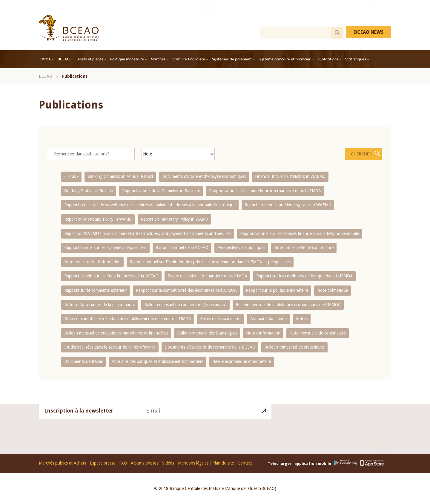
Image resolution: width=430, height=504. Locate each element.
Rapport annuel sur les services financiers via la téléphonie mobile (300, 233)
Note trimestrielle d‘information (92, 262)
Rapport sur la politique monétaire (277, 290)
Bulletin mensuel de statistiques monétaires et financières (116, 333)
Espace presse (103, 463)
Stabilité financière (189, 59)
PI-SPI (209, 13)
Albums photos (145, 463)
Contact (367, 434)
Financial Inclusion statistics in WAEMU (290, 176)
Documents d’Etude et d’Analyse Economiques (204, 176)
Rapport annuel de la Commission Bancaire (161, 191)
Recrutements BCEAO (239, 13)
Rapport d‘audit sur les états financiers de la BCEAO (111, 276)
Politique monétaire (127, 59)
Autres (302, 319)
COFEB (266, 13)
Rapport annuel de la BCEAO (182, 248)
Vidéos (168, 463)
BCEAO (64, 59)
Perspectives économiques (241, 248)
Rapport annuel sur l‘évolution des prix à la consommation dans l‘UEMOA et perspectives (210, 262)
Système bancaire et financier (285, 59)
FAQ (123, 463)
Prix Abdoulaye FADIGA (295, 13)
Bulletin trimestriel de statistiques (294, 347)
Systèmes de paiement (232, 59)
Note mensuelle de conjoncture (318, 333)
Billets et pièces (90, 59)
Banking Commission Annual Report (120, 176)
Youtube (371, 13)
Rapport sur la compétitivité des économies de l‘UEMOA (186, 290)
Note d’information (263, 333)
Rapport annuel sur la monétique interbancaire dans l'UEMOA (265, 191)
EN (386, 13)
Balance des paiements (221, 319)
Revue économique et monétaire (242, 361)
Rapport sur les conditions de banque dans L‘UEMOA (304, 276)
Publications (328, 59)
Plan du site (223, 463)
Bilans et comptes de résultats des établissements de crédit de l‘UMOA (128, 319)
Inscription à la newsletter (79, 418)
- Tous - (71, 176)
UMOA (46, 59)
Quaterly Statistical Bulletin (89, 191)
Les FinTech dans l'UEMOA (339, 13)
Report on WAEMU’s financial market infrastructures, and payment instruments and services (148, 233)
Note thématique (333, 290)
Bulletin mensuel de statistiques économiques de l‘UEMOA (288, 305)
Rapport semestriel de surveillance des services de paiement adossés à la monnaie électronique (150, 205)
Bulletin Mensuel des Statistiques (207, 333)
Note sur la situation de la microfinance (100, 305)
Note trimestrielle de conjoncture (304, 248)
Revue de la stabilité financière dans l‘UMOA (207, 276)
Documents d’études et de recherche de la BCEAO (210, 347)
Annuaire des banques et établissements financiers (158, 361)
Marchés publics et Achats (62, 463)
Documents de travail (83, 361)
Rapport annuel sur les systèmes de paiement (105, 248)
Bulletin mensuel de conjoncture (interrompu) (185, 305)
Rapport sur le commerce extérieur (96, 290)
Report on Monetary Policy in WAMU (98, 219)
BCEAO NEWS (369, 32)
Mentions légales (193, 463)
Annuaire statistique (268, 319)
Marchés (158, 59)
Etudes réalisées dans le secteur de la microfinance (110, 347)
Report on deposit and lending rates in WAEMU (288, 205)
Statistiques (356, 59)
